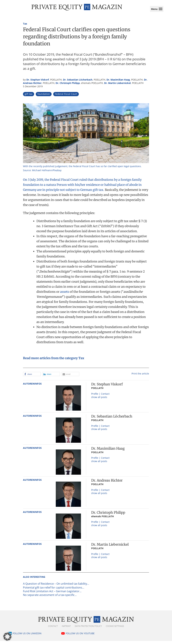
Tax (25, 27)
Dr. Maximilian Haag (118, 83)
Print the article (140, 377)
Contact (53, 629)
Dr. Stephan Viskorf (38, 83)
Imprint (66, 629)
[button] (32, 377)
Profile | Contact (100, 397)
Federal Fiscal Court (66, 97)
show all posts (99, 400)
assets (65, 295)
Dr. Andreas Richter (107, 483)
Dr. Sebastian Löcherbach (78, 83)
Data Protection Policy (88, 629)
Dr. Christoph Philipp (68, 86)
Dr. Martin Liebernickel (117, 86)
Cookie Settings (115, 629)
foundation (44, 97)
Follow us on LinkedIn (27, 636)
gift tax (29, 97)
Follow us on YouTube (80, 636)
